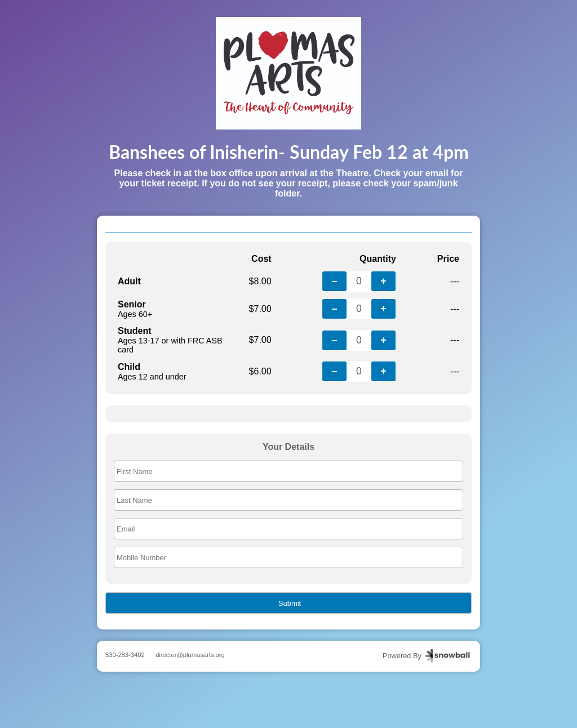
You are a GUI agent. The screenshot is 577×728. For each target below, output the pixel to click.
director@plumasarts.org (190, 655)
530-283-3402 (125, 655)
